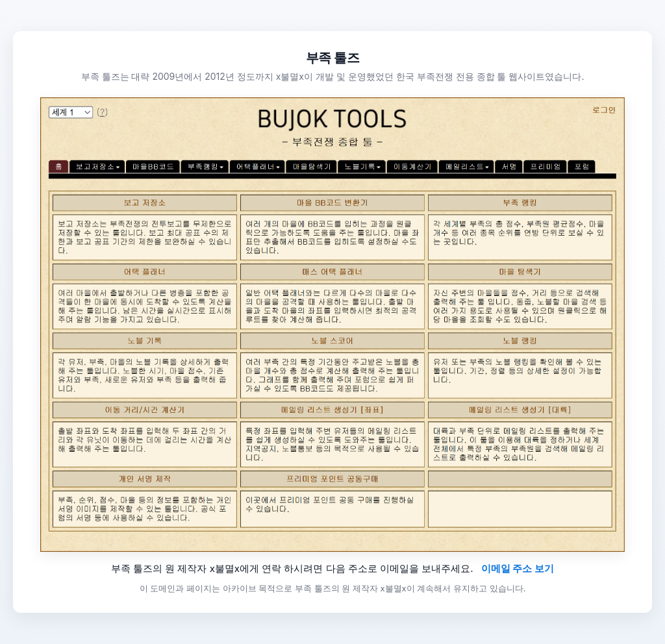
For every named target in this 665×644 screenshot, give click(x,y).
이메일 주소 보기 (518, 568)
